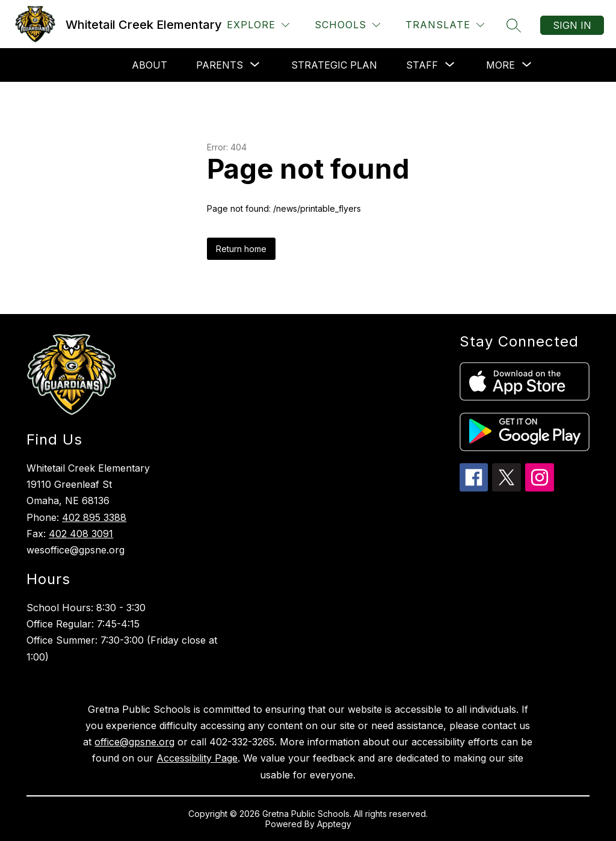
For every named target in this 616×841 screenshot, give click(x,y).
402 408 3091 (81, 534)
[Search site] (514, 25)
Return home (241, 249)
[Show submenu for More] (500, 65)
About (149, 65)
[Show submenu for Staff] (422, 65)
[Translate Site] (445, 25)
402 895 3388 (94, 517)
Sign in (572, 25)
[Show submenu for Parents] (220, 65)
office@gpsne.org (134, 742)
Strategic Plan (334, 65)
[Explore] (258, 25)
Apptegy (334, 824)
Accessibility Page (197, 758)
